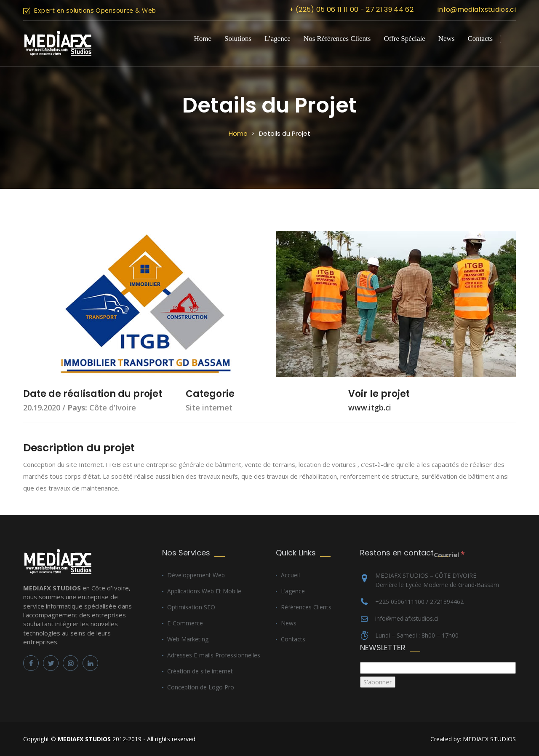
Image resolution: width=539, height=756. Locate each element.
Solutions (238, 39)
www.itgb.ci (370, 407)
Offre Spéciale (404, 39)
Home (203, 39)
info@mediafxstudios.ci (477, 9)
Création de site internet (200, 671)
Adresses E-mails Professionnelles (214, 655)
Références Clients (306, 607)
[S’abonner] (378, 682)
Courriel (449, 554)
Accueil (290, 575)
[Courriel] (438, 668)
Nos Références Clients (337, 39)
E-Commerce (185, 623)
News (447, 39)
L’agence (278, 39)
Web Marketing (188, 639)
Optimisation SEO (191, 607)
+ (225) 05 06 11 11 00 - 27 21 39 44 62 (351, 9)
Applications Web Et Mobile (204, 591)
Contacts (480, 39)
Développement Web (196, 575)
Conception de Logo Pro (201, 687)
